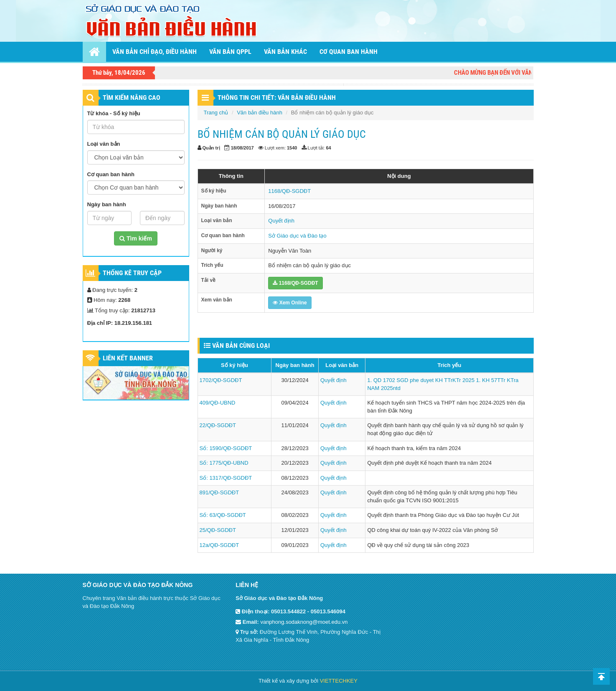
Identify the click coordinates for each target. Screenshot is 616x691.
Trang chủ (216, 113)
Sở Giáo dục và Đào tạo (297, 236)
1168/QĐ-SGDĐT (289, 191)
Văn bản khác (285, 52)
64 (328, 148)
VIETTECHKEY (339, 681)
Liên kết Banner (128, 358)
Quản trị (211, 148)
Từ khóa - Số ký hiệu (114, 113)
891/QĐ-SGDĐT (219, 492)
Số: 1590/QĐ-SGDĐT (226, 448)
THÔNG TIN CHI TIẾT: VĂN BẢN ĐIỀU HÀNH (277, 97)
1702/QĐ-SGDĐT (221, 380)
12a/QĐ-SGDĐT (219, 545)
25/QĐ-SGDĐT (218, 530)
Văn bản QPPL (230, 52)
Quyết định (281, 221)
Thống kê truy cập (132, 273)
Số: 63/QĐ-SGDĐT (223, 515)
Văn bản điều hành (260, 113)
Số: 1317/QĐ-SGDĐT (226, 478)
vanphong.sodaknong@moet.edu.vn (304, 622)
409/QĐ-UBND (218, 403)
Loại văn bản (104, 144)
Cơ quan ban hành (349, 52)
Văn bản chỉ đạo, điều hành (155, 52)
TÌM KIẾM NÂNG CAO (132, 97)
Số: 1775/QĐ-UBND (224, 463)
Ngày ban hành (107, 204)
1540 (292, 148)
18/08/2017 (242, 148)
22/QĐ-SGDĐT (218, 425)
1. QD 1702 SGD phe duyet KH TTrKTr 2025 (421, 380)
